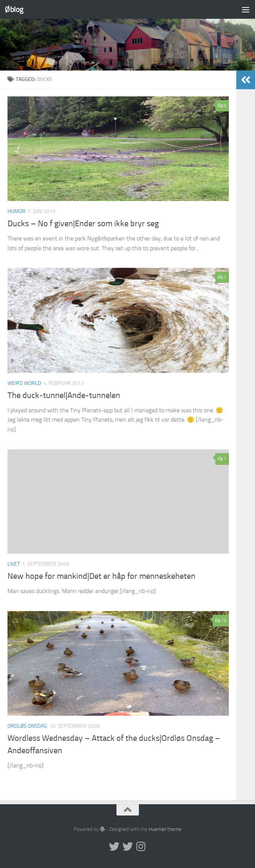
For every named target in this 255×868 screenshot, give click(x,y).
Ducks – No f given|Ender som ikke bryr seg (83, 224)
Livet (14, 564)
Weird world (24, 383)
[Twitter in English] (114, 847)
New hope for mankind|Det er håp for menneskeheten (101, 576)
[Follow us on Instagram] (141, 847)
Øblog (14, 9)
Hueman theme (165, 829)
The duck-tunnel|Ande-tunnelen (64, 395)
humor (16, 211)
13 (221, 620)
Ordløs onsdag (27, 726)
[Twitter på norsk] (128, 847)
